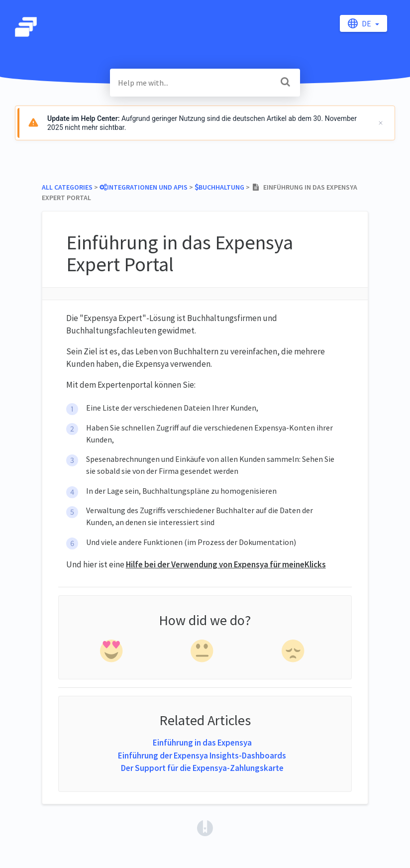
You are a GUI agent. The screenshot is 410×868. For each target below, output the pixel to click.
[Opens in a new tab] (205, 827)
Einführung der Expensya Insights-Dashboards (202, 756)
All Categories (67, 187)
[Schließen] (381, 123)
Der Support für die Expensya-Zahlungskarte (202, 768)
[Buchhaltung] (219, 187)
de (360, 23)
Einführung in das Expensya (202, 743)
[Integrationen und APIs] (144, 187)
